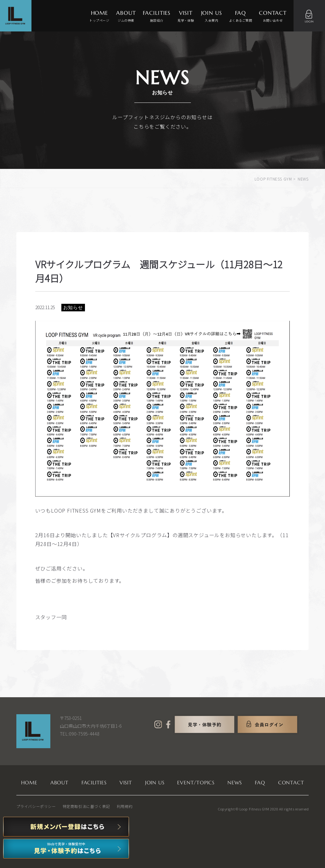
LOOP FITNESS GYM (273, 179)
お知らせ (73, 307)
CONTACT (273, 17)
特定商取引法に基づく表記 (86, 806)
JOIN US (212, 17)
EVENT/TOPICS (196, 782)
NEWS (235, 782)
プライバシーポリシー (36, 806)
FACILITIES (157, 17)
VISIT (186, 17)
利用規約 (125, 806)
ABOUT (126, 17)
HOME (99, 17)
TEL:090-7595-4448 (80, 734)
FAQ (241, 17)
